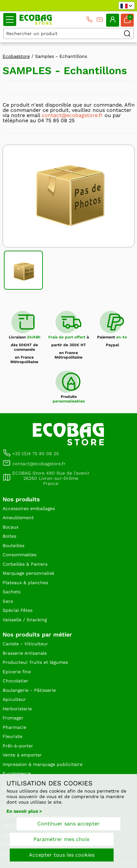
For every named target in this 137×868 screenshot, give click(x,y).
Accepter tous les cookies (62, 855)
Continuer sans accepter (68, 824)
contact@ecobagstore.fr (72, 115)
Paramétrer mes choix (62, 839)
